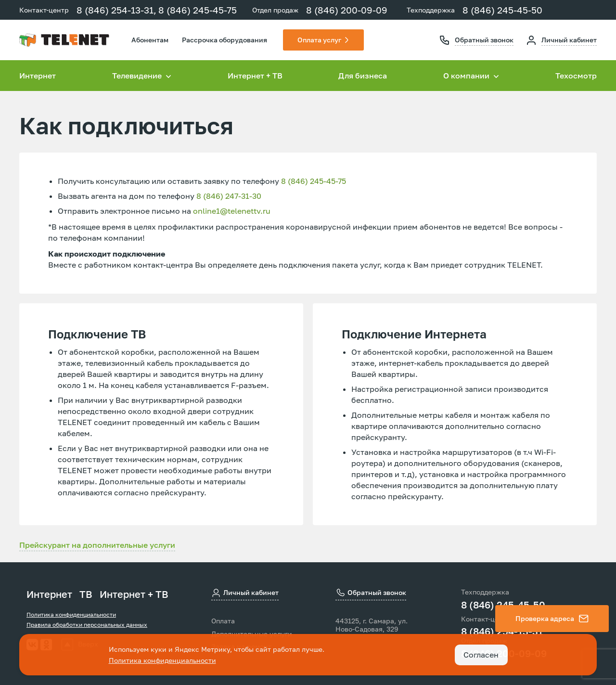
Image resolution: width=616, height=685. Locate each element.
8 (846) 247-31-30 (229, 196)
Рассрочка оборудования (225, 40)
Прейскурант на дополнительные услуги (97, 545)
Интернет (38, 76)
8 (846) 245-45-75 (198, 10)
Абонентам (150, 40)
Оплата (223, 621)
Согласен (481, 655)
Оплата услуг (319, 40)
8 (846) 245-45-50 (502, 10)
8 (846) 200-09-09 (347, 10)
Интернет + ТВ (255, 76)
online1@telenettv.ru (232, 211)
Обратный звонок (484, 40)
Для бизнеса (363, 76)
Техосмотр (576, 76)
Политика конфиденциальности (71, 614)
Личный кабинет (569, 40)
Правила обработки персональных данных (87, 625)
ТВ (86, 594)
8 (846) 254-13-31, (116, 10)
